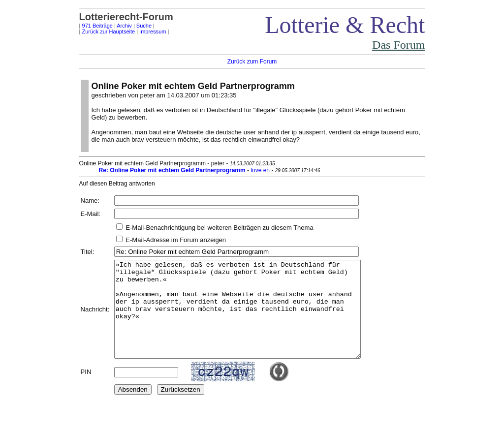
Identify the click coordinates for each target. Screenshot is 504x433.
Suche (144, 26)
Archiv (124, 26)
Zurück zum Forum (252, 62)
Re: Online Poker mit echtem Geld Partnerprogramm (172, 170)
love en (260, 170)
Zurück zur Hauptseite (109, 31)
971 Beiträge (97, 26)
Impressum (153, 31)
